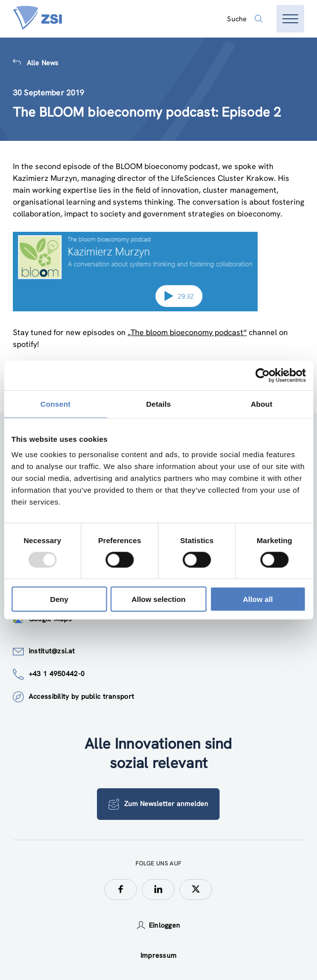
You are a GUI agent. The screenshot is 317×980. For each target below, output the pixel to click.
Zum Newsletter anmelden (158, 804)
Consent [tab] (56, 404)
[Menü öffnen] (290, 19)
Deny (59, 599)
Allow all (258, 599)
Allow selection (158, 599)
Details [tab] (159, 404)
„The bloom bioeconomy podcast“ (187, 332)
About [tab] (262, 404)
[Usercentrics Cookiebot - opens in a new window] (262, 375)
